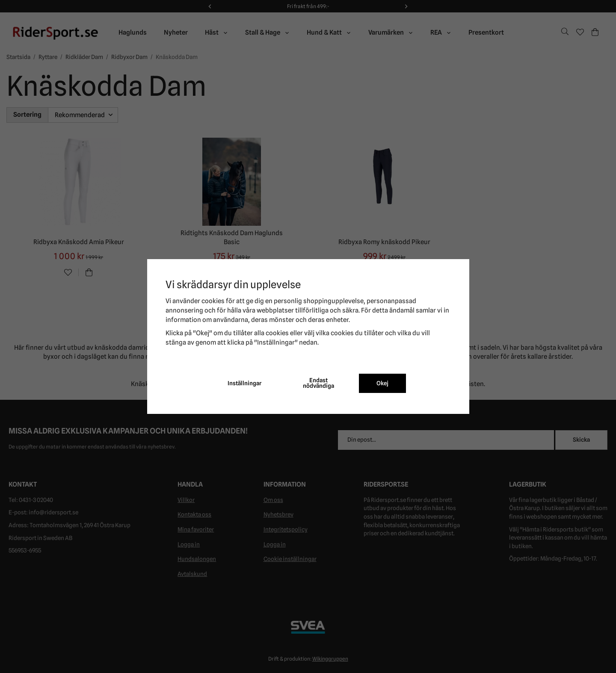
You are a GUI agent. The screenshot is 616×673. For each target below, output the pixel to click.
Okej (382, 383)
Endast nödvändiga (318, 383)
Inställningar (244, 383)
